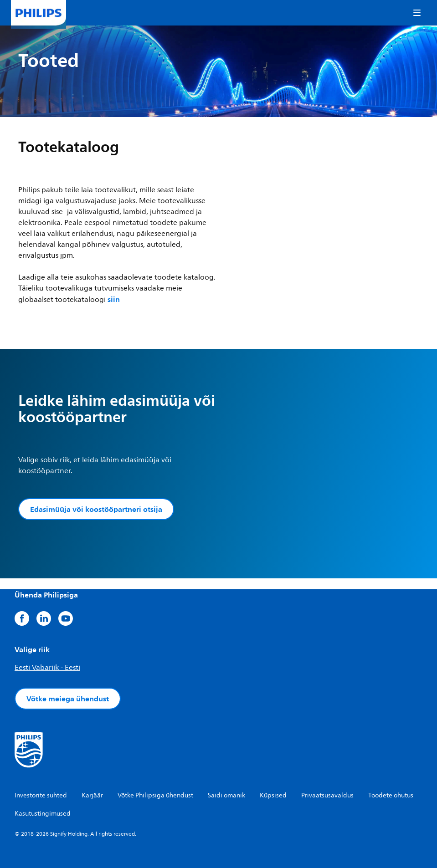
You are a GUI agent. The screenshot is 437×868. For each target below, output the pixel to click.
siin (114, 299)
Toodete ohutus (391, 795)
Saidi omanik (226, 795)
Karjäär (92, 795)
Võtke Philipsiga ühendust (155, 795)
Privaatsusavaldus (327, 795)
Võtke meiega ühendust (68, 699)
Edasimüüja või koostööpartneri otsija (96, 509)
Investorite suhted (41, 795)
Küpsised (273, 795)
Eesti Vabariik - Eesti (47, 668)
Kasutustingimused (43, 814)
